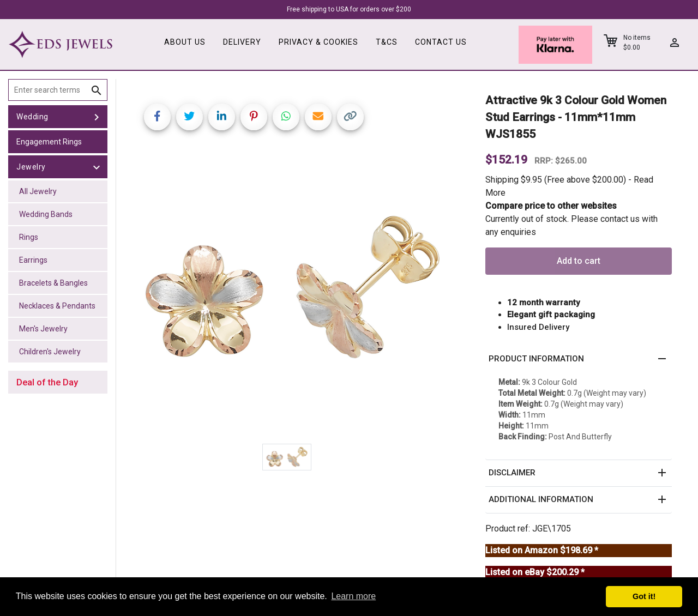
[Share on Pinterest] (254, 117)
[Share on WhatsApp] (286, 117)
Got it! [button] (644, 596)
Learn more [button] (353, 596)
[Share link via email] (318, 117)
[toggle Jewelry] (97, 167)
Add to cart (579, 261)
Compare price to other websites (551, 206)
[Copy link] (350, 117)
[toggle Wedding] (97, 117)
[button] (579, 359)
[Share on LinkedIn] (222, 117)
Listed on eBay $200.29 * (535, 572)
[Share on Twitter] (189, 117)
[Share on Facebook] (157, 117)
